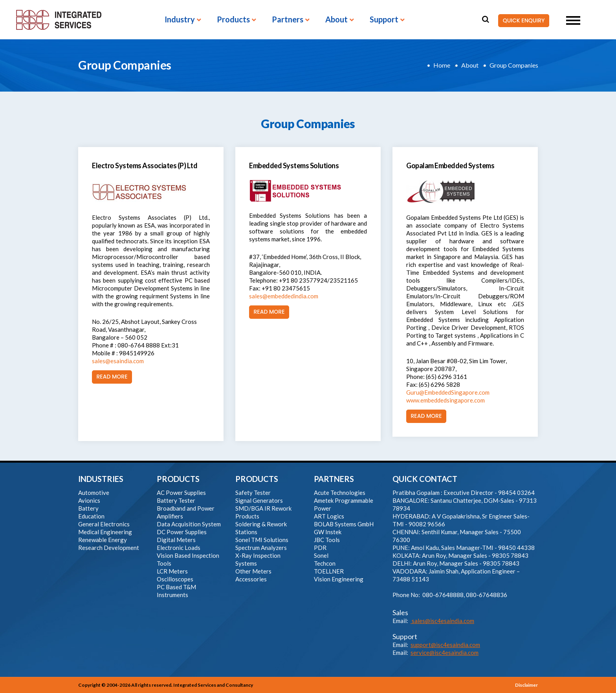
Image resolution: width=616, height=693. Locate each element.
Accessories (251, 579)
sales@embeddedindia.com (284, 296)
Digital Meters (176, 540)
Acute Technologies (340, 493)
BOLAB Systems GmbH (344, 524)
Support (384, 20)
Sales (400, 612)
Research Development (109, 548)
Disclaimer (526, 685)
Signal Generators (259, 500)
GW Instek (328, 532)
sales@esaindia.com (118, 361)
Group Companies (514, 65)
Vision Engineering (339, 579)
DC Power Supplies (182, 532)
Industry (180, 20)
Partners (288, 20)
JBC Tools (327, 540)
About (336, 20)
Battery (88, 508)
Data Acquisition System (189, 524)
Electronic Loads (179, 548)
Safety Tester (253, 493)
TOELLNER (329, 571)
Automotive (94, 493)
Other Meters (253, 571)
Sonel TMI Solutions (262, 540)
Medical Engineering (105, 532)
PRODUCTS (178, 479)
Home (442, 65)
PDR (320, 548)
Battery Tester (176, 500)
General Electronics (104, 524)
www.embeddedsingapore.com (445, 400)
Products (233, 20)
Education (91, 516)
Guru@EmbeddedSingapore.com (448, 392)
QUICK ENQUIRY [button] (521, 21)
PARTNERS (334, 479)
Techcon (325, 563)
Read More (110, 377)
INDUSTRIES (101, 479)
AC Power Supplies (181, 493)
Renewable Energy (103, 540)
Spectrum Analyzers (261, 548)
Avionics (89, 500)
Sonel (321, 555)
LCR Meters (172, 571)
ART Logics (329, 516)
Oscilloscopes (175, 579)
